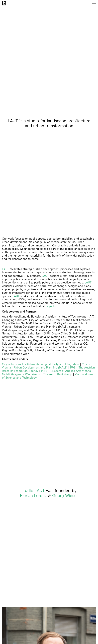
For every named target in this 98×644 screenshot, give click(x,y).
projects (50, 306)
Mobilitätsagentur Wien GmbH (21, 374)
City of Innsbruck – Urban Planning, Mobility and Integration (41, 364)
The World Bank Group (58, 374)
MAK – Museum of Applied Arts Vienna (66, 371)
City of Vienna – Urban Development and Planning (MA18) (46, 366)
